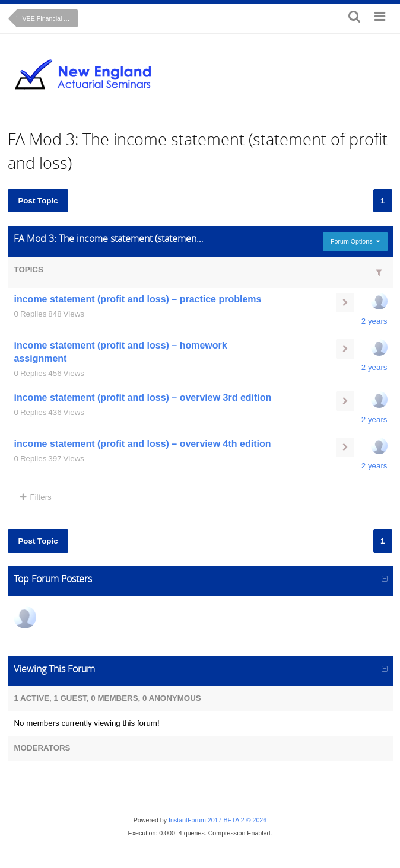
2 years (374, 321)
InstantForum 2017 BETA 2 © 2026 (218, 820)
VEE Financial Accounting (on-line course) (50, 18)
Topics (28, 269)
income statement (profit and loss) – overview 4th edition (142, 444)
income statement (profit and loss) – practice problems (137, 299)
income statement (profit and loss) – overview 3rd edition (142, 398)
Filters (36, 497)
